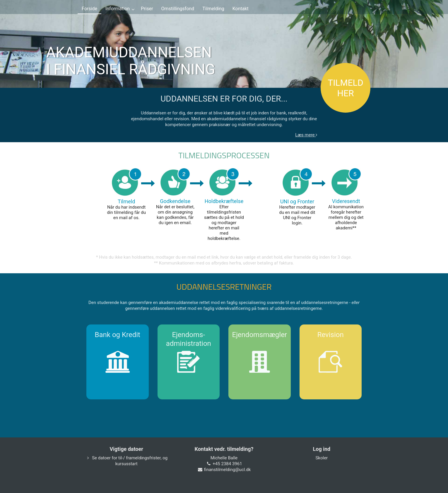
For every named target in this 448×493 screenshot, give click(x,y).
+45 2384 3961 (227, 464)
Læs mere (306, 135)
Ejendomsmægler (259, 335)
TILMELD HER (345, 88)
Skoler (322, 458)
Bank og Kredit (118, 335)
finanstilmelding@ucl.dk (228, 470)
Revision (331, 335)
